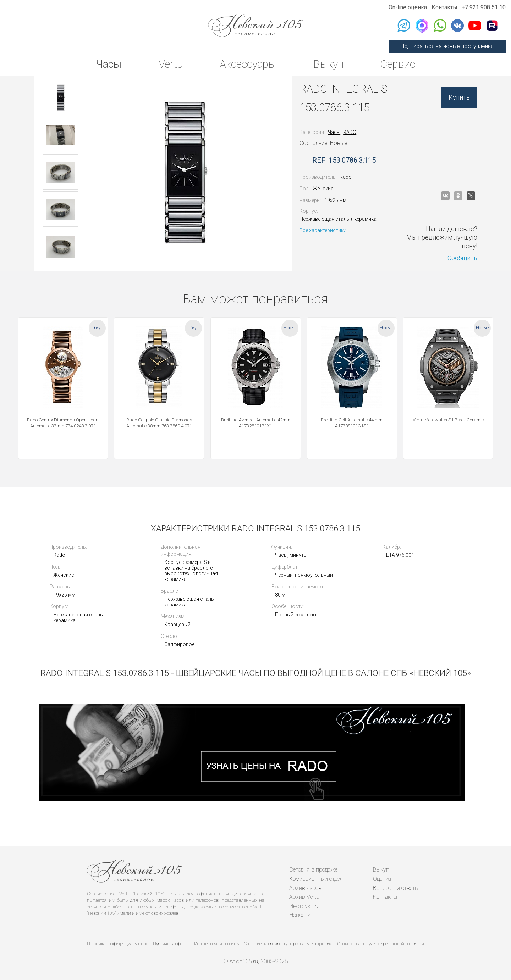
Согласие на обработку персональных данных (288, 944)
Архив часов (305, 888)
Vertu (171, 64)
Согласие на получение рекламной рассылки (381, 944)
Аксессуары (248, 64)
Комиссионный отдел (316, 879)
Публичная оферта (171, 944)
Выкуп (328, 64)
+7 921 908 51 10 (484, 7)
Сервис (398, 64)
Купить (459, 97)
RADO (350, 132)
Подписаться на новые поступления (447, 46)
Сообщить (462, 258)
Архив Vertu (304, 897)
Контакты (444, 7)
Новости (300, 915)
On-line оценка (408, 7)
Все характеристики (323, 230)
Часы (109, 64)
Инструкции (304, 906)
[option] (60, 97)
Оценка (382, 879)
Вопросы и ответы (396, 888)
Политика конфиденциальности (117, 944)
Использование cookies (216, 944)
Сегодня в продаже (313, 870)
